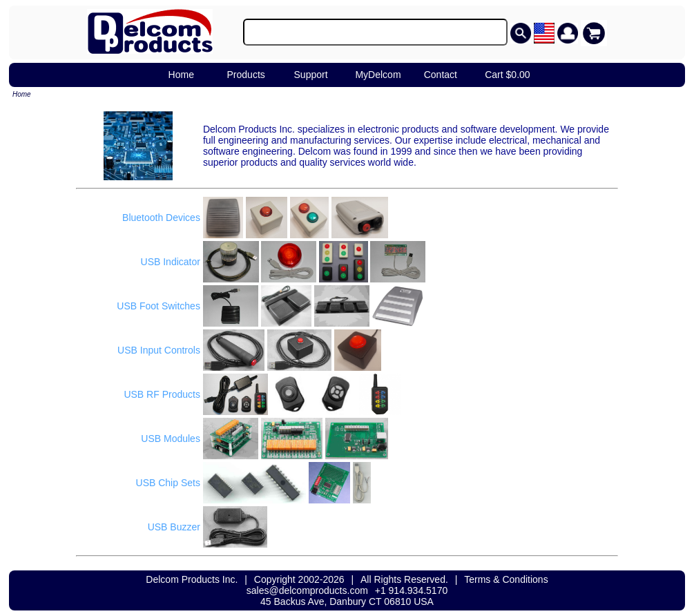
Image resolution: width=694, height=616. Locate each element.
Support (311, 75)
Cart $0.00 (507, 75)
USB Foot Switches (158, 306)
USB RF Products (162, 394)
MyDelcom (378, 75)
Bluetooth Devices (161, 218)
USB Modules (171, 439)
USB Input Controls (159, 350)
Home (181, 75)
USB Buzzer (174, 527)
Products (246, 75)
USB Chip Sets (168, 483)
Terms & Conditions (506, 579)
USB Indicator (171, 262)
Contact (441, 75)
